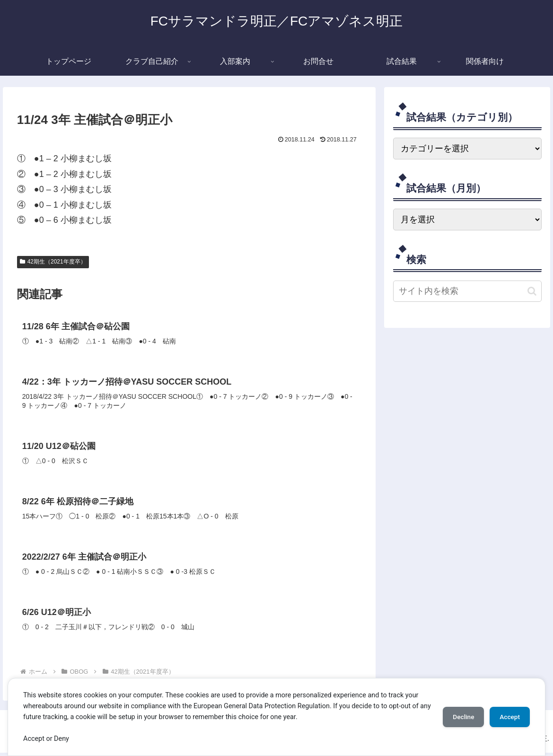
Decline (458, 717)
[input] (467, 291)
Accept (508, 717)
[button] (532, 291)
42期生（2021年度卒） (53, 262)
